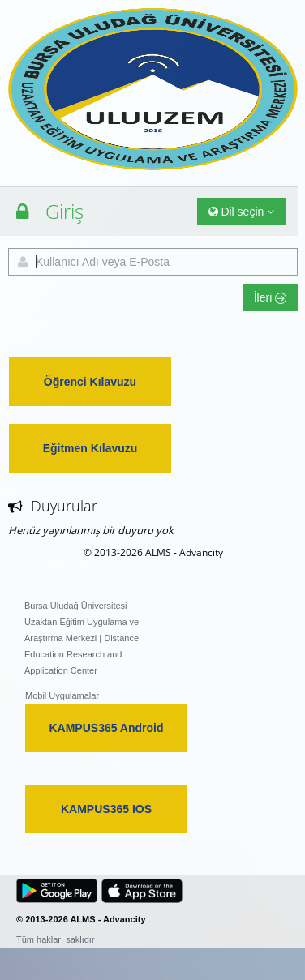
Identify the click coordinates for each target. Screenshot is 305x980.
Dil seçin (242, 212)
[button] (57, 891)
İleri (270, 297)
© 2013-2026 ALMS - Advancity (153, 552)
